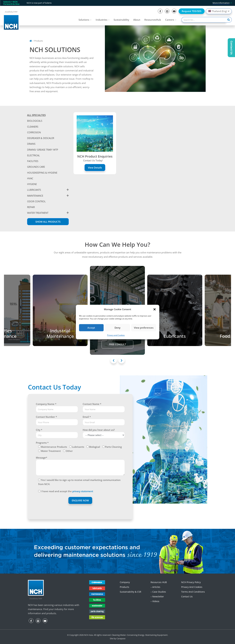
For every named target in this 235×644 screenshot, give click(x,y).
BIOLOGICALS (35, 121)
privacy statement (83, 491)
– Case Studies (158, 592)
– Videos (155, 601)
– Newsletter (157, 596)
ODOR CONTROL (36, 201)
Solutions (84, 20)
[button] (155, 309)
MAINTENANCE (35, 196)
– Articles (155, 587)
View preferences (144, 328)
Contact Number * (46, 417)
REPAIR (31, 207)
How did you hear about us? (99, 430)
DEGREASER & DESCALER (41, 138)
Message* (41, 458)
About (137, 20)
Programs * (42, 443)
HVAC (30, 178)
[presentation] (114, 360)
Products (124, 587)
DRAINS (31, 144)
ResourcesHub (153, 20)
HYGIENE (32, 184)
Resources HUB (159, 582)
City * (39, 430)
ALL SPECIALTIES (36, 115)
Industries (101, 20)
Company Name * (46, 404)
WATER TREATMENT (38, 213)
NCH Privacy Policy (191, 582)
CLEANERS (33, 127)
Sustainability (121, 20)
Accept (91, 328)
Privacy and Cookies (116, 335)
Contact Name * (92, 404)
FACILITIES (33, 161)
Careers (170, 20)
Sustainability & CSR (131, 592)
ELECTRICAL (33, 155)
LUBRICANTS (34, 190)
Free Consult (117, 344)
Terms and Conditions (193, 592)
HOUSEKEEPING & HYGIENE (42, 173)
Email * (87, 417)
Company (125, 582)
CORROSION (34, 132)
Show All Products (48, 222)
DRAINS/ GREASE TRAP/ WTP (43, 150)
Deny (117, 328)
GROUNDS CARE (36, 167)
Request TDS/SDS (192, 11)
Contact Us (187, 596)
